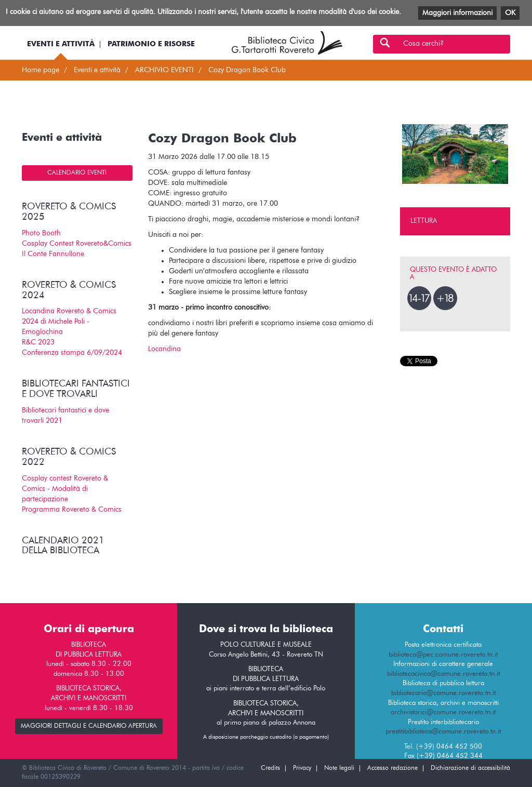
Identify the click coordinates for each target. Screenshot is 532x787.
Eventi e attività (61, 44)
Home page (41, 70)
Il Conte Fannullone (53, 254)
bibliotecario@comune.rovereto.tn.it (443, 693)
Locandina (164, 349)
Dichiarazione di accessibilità (470, 768)
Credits (270, 768)
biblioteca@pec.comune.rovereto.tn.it (443, 655)
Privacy (302, 768)
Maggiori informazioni (457, 13)
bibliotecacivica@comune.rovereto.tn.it (443, 674)
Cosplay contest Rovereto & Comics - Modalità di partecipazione (65, 489)
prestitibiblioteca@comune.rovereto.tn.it (443, 732)
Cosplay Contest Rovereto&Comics (77, 244)
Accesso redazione (393, 768)
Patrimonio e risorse (151, 44)
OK (510, 13)
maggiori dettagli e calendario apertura (89, 726)
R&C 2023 (38, 342)
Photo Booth (41, 233)
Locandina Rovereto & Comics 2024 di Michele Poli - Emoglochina (69, 322)
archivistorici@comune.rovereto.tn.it (443, 712)
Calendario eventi (77, 173)
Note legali (339, 768)
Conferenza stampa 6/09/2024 (72, 353)
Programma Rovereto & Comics (72, 510)
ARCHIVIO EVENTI (164, 70)
